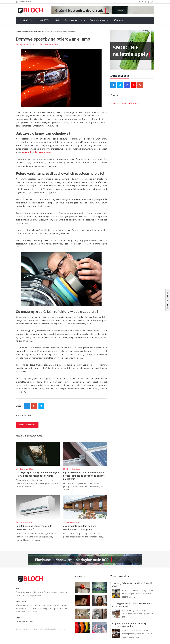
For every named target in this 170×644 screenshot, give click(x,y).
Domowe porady (98, 20)
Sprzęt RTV (42, 20)
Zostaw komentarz (27, 425)
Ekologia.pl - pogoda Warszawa (124, 103)
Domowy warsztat (74, 20)
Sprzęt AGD (24, 20)
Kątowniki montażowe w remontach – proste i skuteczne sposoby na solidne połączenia (84, 476)
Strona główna (22, 31)
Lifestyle (117, 20)
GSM (56, 20)
